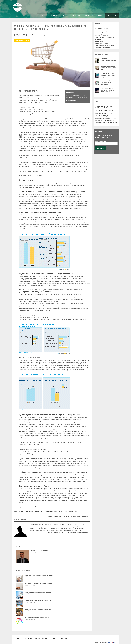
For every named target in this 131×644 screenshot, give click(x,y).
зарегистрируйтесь (64, 516)
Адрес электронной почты (103, 141)
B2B (103, 120)
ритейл (99, 107)
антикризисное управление (29, 511)
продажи (106, 116)
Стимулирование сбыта (102, 30)
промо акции (58, 511)
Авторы (30, 638)
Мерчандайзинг (100, 41)
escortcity (80, 370)
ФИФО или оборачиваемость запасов (109, 59)
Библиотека (46, 638)
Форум (100, 16)
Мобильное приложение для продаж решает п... (39, 584)
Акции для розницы (101, 34)
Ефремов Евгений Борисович (40, 551)
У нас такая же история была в (39, 524)
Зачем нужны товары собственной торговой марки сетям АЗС (107, 90)
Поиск (115, 16)
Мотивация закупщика (102, 36)
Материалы (89, 16)
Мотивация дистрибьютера (103, 32)
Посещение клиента (71, 100)
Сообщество (76, 16)
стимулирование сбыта (103, 118)
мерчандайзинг (100, 114)
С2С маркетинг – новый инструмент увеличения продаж (108, 75)
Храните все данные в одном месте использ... (38, 592)
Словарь (54, 638)
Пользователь (108, 16)
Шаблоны (37, 638)
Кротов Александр (64, 524)
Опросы (61, 638)
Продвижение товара (23, 41)
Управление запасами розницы (104, 45)
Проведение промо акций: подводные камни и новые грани (109, 68)
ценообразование (46, 511)
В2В (104, 122)
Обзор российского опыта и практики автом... (38, 609)
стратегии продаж (70, 511)
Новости (54, 16)
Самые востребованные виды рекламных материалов (108, 83)
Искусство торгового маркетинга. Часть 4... (37, 618)
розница (108, 110)
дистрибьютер (110, 122)
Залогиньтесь (52, 516)
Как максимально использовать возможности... (39, 601)
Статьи (64, 16)
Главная (43, 16)
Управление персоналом (102, 47)
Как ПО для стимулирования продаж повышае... (39, 575)
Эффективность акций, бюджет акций (106, 43)
